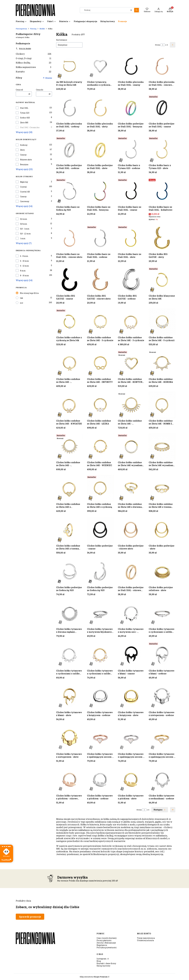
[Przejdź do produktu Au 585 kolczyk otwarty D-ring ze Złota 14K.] (69, 66)
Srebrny (24, 145)
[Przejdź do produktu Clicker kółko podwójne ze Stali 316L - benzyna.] (131, 108)
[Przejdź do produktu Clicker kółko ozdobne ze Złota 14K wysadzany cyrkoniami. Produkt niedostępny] (131, 447)
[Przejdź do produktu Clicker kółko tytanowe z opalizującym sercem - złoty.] (162, 738)
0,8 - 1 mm (25, 229)
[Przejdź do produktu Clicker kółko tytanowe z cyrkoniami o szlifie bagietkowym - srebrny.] (162, 613)
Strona (158, 45)
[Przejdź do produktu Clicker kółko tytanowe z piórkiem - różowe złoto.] (69, 780)
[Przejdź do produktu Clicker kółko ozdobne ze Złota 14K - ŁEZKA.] (100, 405)
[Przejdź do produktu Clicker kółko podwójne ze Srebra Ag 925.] (69, 572)
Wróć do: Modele (23, 48)
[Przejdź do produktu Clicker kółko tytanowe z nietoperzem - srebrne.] (162, 696)
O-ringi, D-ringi (33, 58)
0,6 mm (24, 219)
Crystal (23, 187)
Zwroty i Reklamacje (106, 943)
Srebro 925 (25, 118)
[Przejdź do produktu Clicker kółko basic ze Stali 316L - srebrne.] (100, 238)
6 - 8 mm (24, 256)
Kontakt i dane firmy (106, 963)
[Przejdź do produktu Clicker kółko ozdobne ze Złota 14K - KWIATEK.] (69, 405)
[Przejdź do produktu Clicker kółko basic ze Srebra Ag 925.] (69, 191)
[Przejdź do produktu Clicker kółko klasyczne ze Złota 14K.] (162, 280)
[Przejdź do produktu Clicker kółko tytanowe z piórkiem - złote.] (131, 780)
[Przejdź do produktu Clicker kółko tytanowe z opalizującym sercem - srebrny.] (131, 738)
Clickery (33, 54)
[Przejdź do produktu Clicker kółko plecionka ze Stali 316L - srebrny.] (69, 108)
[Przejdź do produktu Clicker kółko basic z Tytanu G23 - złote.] (162, 149)
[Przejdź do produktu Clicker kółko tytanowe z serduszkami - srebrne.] (162, 780)
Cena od (19, 90)
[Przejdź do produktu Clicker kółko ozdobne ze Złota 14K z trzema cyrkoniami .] (162, 488)
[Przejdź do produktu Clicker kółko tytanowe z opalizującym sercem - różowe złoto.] (100, 738)
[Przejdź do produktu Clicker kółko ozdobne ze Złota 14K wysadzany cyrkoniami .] (162, 447)
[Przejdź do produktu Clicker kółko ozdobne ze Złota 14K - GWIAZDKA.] (69, 363)
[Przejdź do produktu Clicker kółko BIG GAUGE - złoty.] (162, 238)
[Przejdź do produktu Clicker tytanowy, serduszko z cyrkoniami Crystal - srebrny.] (100, 66)
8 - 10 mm (25, 276)
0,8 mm (24, 224)
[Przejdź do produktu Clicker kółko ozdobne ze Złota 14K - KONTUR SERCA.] (131, 363)
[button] (136, 10)
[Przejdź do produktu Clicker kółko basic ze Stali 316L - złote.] (131, 238)
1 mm (23, 238)
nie (22, 303)
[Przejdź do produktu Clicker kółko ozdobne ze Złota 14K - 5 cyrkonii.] (162, 322)
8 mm (23, 271)
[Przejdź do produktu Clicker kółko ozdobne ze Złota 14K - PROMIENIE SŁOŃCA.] (131, 405)
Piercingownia (21, 29)
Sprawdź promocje (30, 917)
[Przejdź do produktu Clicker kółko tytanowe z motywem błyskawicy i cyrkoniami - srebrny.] (100, 613)
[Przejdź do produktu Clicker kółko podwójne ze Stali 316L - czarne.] (162, 108)
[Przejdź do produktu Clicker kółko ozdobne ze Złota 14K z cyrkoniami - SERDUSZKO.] (69, 488)
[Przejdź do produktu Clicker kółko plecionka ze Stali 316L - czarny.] (131, 66)
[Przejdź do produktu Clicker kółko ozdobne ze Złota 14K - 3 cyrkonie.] (100, 322)
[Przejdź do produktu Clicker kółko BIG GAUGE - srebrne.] (131, 280)
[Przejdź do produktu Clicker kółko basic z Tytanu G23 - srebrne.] (131, 149)
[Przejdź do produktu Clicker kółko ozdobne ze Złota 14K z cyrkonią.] (100, 488)
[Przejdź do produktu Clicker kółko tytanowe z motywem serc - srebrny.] (131, 613)
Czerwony (25, 201)
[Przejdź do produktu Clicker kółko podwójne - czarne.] (100, 530)
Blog (99, 961)
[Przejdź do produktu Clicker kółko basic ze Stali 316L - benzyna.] (100, 191)
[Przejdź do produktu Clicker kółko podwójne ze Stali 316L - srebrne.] (69, 149)
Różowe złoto (26, 160)
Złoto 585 (24, 123)
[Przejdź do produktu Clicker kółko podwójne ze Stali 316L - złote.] (100, 149)
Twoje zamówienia (146, 938)
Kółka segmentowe (33, 67)
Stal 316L (24, 108)
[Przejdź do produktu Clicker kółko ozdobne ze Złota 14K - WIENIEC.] (100, 447)
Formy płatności (104, 940)
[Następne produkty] (160, 810)
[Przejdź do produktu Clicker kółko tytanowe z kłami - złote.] (69, 696)
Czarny (23, 155)
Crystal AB (25, 192)
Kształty (33, 72)
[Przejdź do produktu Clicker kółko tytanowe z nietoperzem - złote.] (69, 738)
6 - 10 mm (25, 261)
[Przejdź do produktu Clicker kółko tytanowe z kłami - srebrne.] (162, 655)
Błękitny (24, 182)
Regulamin (102, 945)
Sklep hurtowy (103, 966)
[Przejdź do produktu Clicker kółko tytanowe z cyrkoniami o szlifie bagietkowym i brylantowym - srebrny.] (69, 655)
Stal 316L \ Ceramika (30, 127)
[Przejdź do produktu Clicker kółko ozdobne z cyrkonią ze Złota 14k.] (69, 322)
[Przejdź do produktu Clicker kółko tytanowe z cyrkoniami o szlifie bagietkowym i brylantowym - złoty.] (100, 655)
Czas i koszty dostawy (107, 938)
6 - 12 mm (25, 266)
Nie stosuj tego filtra (29, 293)
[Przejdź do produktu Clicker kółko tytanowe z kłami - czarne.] (131, 655)
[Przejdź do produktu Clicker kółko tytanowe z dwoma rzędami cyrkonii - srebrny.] (69, 613)
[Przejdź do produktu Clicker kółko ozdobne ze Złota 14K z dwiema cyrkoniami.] (131, 488)
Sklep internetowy (94, 977)
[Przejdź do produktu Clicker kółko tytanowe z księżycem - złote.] (131, 696)
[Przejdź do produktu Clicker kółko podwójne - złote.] (162, 530)
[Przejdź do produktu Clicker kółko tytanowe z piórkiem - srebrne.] (100, 780)
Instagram (102, 959)
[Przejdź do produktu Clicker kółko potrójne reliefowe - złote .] (162, 572)
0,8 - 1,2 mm (25, 234)
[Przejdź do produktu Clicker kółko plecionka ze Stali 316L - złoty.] (100, 108)
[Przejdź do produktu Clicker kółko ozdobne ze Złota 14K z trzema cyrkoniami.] (69, 530)
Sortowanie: (62, 40)
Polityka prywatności (107, 947)
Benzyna (24, 165)
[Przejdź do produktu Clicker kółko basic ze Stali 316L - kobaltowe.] (162, 191)
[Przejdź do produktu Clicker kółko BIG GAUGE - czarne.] (69, 280)
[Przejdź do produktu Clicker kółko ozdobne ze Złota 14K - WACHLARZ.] (69, 447)
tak (22, 298)
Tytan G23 (25, 113)
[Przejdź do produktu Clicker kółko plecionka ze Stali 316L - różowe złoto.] (162, 66)
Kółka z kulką (33, 63)
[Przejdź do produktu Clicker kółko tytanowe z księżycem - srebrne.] (100, 696)
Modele (42, 29)
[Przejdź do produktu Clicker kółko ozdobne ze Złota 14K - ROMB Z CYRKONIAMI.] (162, 405)
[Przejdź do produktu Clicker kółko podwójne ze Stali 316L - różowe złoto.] (131, 572)
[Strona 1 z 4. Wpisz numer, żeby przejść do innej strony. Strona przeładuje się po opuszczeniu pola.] (163, 45)
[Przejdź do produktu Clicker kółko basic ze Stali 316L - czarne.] (131, 191)
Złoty (22, 150)
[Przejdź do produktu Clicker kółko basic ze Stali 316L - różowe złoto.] (69, 238)
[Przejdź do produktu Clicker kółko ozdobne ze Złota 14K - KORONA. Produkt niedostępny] (162, 363)
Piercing (33, 29)
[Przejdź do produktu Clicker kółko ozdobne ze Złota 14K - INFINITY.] (100, 363)
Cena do (40, 90)
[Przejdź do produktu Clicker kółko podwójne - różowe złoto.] (131, 530)
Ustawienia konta (145, 940)
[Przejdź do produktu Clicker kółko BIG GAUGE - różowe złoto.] (100, 280)
